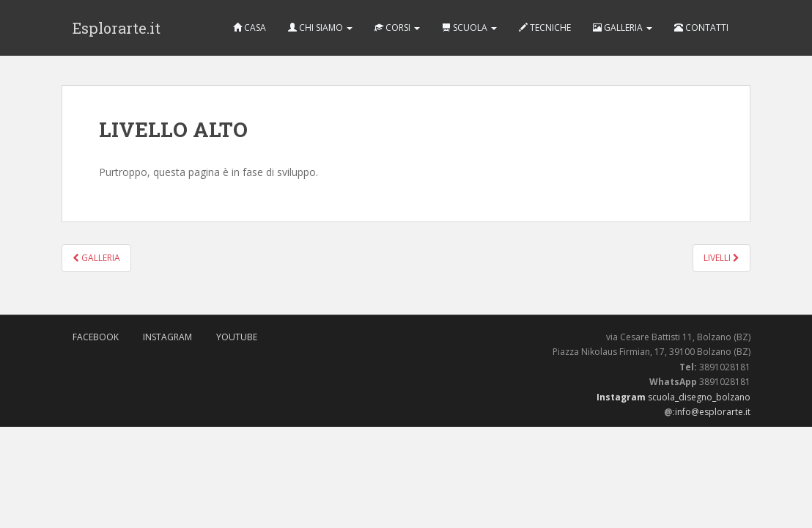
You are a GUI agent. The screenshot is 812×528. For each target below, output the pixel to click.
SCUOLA (469, 27)
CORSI (397, 27)
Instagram (167, 337)
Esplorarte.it (117, 28)
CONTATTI (701, 27)
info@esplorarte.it (713, 412)
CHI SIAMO (320, 27)
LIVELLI (721, 258)
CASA (250, 27)
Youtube (237, 337)
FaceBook (96, 337)
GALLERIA (623, 27)
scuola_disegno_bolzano (698, 397)
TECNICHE (545, 27)
